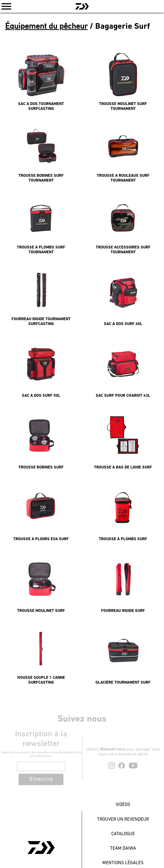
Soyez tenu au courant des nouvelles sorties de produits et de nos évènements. (41, 754)
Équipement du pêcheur (46, 27)
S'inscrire (41, 779)
